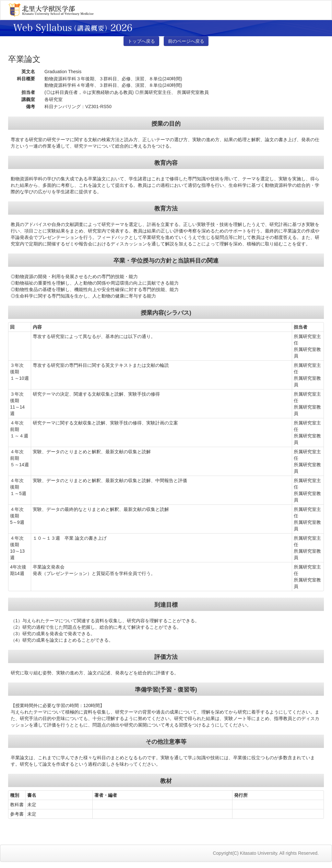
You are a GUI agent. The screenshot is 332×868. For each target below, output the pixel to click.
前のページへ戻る (186, 41)
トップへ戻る (141, 41)
